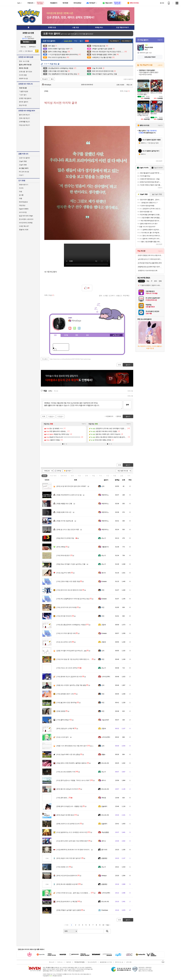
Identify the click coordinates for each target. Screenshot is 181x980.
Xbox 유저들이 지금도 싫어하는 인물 (71, 564)
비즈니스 (60, 962)
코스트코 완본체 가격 (66, 772)
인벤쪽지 (70, 328)
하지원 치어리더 (64, 616)
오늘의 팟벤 (23, 165)
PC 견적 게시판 (24, 172)
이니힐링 (75, 328)
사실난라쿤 (105, 720)
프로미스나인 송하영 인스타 (68, 824)
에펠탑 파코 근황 (64, 504)
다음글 (51, 416)
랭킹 (77, 335)
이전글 (60, 416)
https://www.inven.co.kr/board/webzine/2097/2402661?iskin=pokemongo (70, 359)
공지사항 (129, 962)
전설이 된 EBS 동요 (65, 815)
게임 (94, 476)
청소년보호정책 (92, 962)
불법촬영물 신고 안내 (106, 962)
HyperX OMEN (24, 209)
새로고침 (130, 391)
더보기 (79, 328)
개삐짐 (61, 547)
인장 (55, 335)
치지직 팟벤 (23, 75)
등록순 (50, 391)
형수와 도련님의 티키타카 (67, 789)
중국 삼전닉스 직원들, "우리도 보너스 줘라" (73, 780)
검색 (37, 51)
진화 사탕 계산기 (24, 118)
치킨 (103, 590)
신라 (103, 486)
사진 (108, 476)
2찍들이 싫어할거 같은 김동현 (69, 910)
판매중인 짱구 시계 (65, 694)
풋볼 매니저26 (24, 230)
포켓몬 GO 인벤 (28, 33)
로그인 (162, 3)
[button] (63, 444)
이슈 (53, 476)
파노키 (104, 538)
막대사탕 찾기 (63, 555)
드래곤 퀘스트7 (24, 226)
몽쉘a (103, 754)
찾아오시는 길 (119, 962)
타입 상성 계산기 (24, 125)
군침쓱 (104, 625)
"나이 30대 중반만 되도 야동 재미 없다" (72, 746)
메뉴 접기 (116, 335)
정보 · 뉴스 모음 (24, 61)
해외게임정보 (23, 202)
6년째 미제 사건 (64, 512)
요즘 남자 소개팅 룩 (65, 728)
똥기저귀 (104, 850)
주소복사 (45, 359)
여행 (20, 198)
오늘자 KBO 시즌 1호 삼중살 (68, 754)
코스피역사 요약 (64, 642)
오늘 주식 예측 (63, 573)
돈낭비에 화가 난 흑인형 (67, 902)
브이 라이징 (23, 212)
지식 (101, 476)
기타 (129, 476)
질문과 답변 (23, 91)
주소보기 (45, 79)
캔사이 (104, 573)
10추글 (59, 471)
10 (103, 925)
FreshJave (105, 910)
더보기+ (84, 424)
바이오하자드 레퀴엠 (26, 223)
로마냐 (104, 780)
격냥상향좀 (105, 832)
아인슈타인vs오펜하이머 (67, 876)
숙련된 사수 (63, 867)
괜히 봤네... (62, 798)
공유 (100, 296)
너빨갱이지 (105, 547)
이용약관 (68, 962)
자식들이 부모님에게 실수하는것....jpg (71, 651)
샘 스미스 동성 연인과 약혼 (68, 530)
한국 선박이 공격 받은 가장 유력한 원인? (72, 841)
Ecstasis (104, 581)
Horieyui (104, 876)
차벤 (20, 192)
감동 (122, 476)
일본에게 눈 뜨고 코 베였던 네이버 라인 (72, 832)
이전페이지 (109, 416)
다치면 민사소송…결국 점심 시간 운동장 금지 (74, 893)
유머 (72, 476)
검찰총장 (104, 858)
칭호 (87, 335)
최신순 (56, 391)
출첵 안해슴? (63, 720)
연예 (64, 476)
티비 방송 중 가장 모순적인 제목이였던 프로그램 (75, 659)
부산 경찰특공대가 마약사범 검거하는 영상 (73, 599)
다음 (107, 925)
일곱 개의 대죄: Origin (26, 216)
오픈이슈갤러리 (128, 79)
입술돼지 (104, 806)
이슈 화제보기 (126, 41)
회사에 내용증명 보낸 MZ (67, 884)
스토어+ (160, 65)
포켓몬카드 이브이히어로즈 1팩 (148, 271)
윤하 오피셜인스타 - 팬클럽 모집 (69, 806)
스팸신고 (119, 296)
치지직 (21, 188)
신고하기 (112, 296)
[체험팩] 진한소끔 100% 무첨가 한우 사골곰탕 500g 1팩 (150, 267)
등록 (127, 405)
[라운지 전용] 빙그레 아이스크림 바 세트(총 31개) (150, 255)
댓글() (127, 91)
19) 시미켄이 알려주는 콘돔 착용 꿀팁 (71, 685)
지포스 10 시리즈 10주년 (67, 668)
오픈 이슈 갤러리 (24, 158)
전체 (44, 476)
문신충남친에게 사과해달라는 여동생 (71, 625)
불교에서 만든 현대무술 (66, 703)
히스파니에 (105, 763)
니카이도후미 (106, 677)
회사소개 (52, 962)
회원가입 (23, 47)
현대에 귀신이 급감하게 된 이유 (69, 677)
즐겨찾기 (69, 471)
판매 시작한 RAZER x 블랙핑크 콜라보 (72, 763)
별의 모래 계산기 (24, 115)
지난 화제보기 (114, 41)
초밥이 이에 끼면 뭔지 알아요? (69, 858)
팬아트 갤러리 (24, 102)
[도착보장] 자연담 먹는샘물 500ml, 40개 (150, 263)
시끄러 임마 (63, 737)
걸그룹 (21, 195)
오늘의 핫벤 (23, 161)
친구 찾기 (23, 95)
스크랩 (105, 296)
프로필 (66, 335)
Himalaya (47, 85)
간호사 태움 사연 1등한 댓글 (68, 581)
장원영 (61, 711)
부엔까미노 (105, 495)
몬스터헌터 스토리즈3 (26, 219)
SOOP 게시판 (23, 78)
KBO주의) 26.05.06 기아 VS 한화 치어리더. (73, 850)
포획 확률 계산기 (24, 122)
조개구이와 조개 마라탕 (66, 607)
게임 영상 (22, 205)
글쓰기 (128, 465)
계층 (115, 476)
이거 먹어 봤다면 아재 (66, 633)
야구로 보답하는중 (65, 521)
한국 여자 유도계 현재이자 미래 (69, 590)
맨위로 (119, 416)
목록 (121, 91)
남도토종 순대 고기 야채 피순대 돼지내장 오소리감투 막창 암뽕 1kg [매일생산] (150, 259)
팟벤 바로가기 (24, 185)
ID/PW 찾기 (32, 47)
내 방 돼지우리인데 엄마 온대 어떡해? (71, 486)
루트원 (104, 798)
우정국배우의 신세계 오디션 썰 (69, 495)
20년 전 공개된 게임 (65, 538)
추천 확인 (126, 296)
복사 (52, 79)
